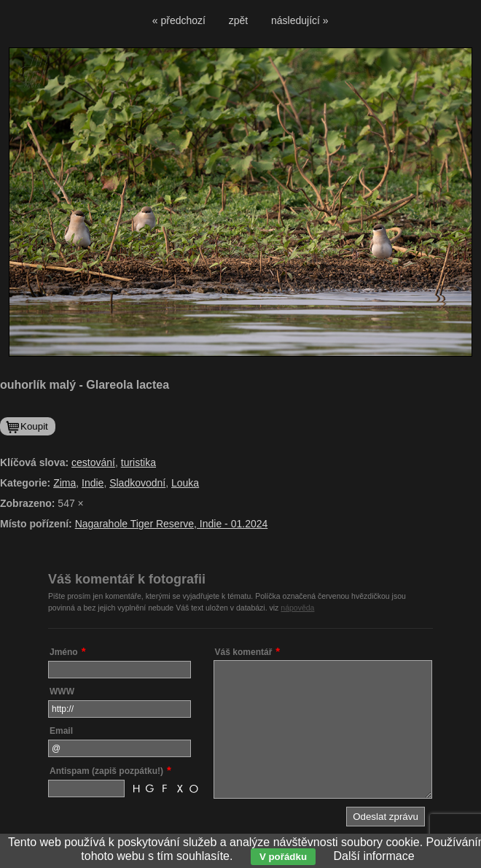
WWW (62, 691)
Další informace (374, 856)
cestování (93, 462)
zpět (238, 20)
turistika (138, 462)
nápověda (297, 608)
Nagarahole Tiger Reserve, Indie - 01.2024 (172, 524)
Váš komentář (244, 652)
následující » (300, 20)
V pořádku (283, 857)
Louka (185, 483)
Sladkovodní (137, 483)
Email (61, 731)
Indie (93, 483)
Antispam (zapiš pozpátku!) (106, 771)
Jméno (64, 652)
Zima (64, 483)
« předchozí (179, 20)
